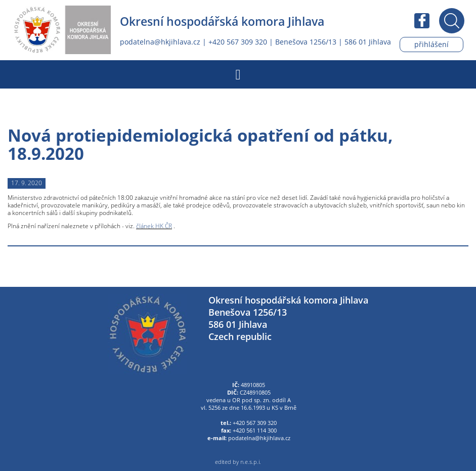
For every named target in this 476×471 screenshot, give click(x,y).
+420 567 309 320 (238, 42)
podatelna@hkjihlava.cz (160, 42)
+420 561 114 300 (255, 431)
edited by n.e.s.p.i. (238, 462)
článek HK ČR (154, 226)
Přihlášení (431, 44)
